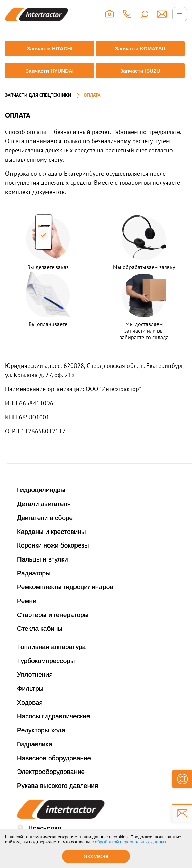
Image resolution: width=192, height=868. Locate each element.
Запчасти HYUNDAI (50, 71)
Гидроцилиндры (41, 490)
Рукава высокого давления (58, 786)
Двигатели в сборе (45, 518)
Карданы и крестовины (52, 532)
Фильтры (30, 689)
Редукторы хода (41, 730)
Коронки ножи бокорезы (53, 545)
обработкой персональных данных (131, 842)
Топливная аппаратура (51, 647)
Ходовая (30, 702)
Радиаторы (34, 573)
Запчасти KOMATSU (140, 49)
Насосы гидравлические (54, 716)
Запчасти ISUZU (140, 71)
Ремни (27, 601)
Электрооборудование (51, 772)
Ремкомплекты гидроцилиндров (65, 587)
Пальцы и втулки (43, 559)
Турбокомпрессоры (46, 661)
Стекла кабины (40, 628)
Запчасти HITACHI (50, 49)
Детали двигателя (44, 504)
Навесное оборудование (54, 758)
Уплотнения (35, 675)
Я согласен (96, 856)
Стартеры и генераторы (53, 615)
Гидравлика (35, 744)
